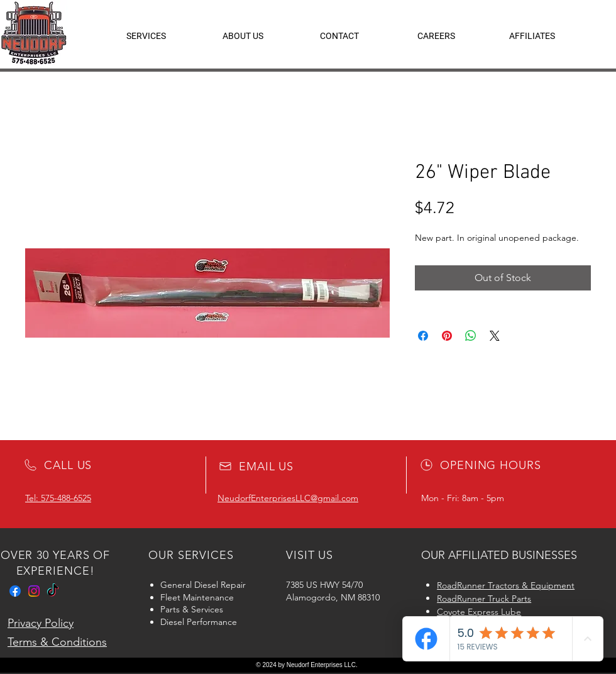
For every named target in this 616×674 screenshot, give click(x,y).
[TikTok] (53, 591)
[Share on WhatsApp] (471, 336)
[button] (532, 36)
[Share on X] (495, 336)
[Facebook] (15, 591)
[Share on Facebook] (423, 336)
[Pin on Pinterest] (447, 336)
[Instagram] (34, 591)
